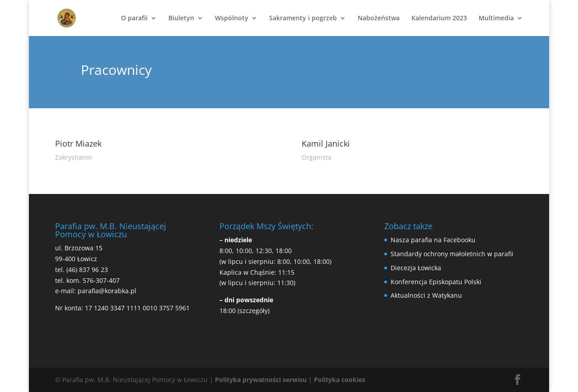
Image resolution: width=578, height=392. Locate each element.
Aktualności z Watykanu (426, 295)
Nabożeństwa (379, 18)
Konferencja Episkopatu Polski (436, 282)
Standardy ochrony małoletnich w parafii (452, 254)
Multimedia (496, 18)
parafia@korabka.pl (107, 291)
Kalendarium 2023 (439, 18)
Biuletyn (181, 18)
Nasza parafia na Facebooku (433, 240)
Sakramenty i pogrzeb (303, 18)
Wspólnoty (232, 18)
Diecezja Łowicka (416, 268)
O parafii (134, 18)
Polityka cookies (340, 380)
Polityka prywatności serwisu (261, 380)
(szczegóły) (254, 311)
